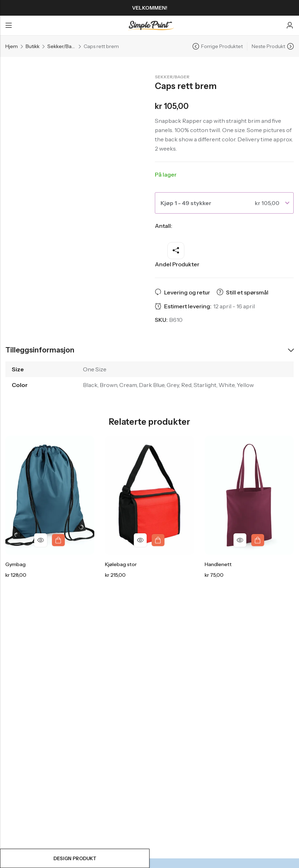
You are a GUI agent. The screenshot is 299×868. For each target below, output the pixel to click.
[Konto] (290, 25)
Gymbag (15, 565)
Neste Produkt (268, 46)
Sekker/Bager (62, 46)
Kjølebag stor (121, 565)
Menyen (9, 26)
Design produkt (75, 858)
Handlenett (218, 565)
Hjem (12, 46)
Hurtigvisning (41, 540)
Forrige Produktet (222, 46)
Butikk (33, 46)
